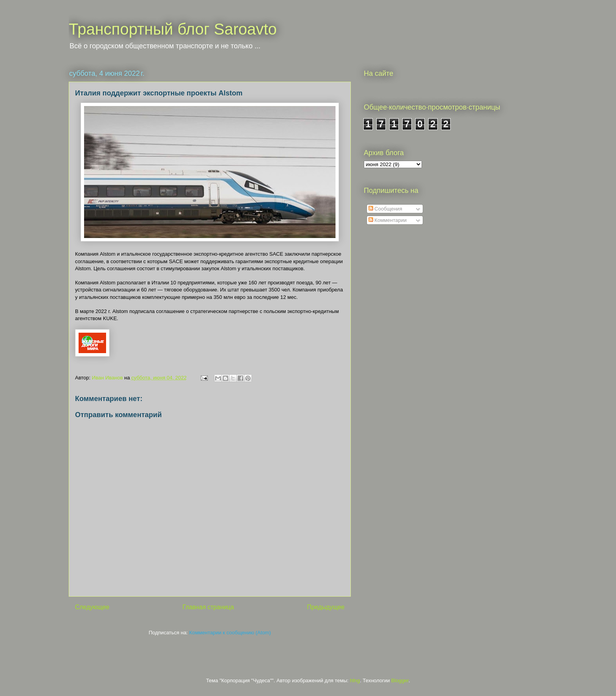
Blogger (400, 680)
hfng (355, 680)
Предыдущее (326, 607)
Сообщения (385, 209)
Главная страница (208, 607)
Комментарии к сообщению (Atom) (230, 633)
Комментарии (388, 220)
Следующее (92, 607)
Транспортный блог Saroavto (173, 29)
